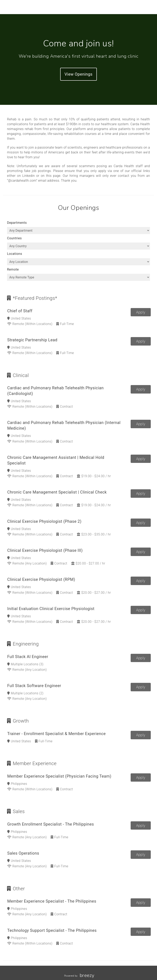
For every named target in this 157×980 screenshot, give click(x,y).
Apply (141, 312)
